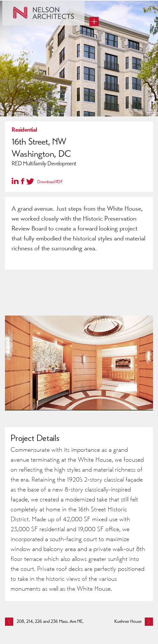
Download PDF (50, 182)
